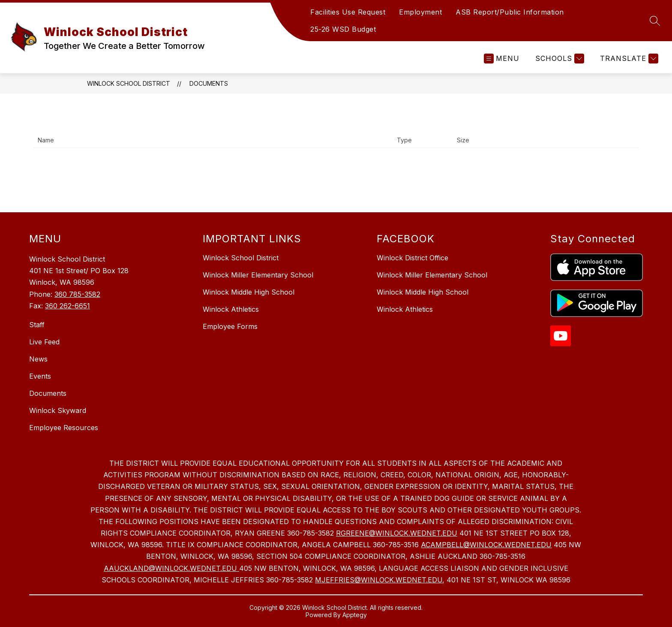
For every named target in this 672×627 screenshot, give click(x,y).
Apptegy (355, 615)
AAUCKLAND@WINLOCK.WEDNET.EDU (171, 568)
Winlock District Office (412, 258)
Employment (420, 12)
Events (40, 376)
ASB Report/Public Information (510, 12)
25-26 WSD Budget (343, 29)
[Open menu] (502, 59)
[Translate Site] (628, 59)
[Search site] (655, 21)
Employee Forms (230, 326)
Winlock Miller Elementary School (258, 275)
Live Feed (44, 342)
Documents (209, 83)
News (38, 359)
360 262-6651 (67, 306)
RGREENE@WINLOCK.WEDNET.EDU (397, 533)
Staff (37, 325)
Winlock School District (129, 83)
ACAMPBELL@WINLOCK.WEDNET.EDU (486, 545)
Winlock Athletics (231, 309)
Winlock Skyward (58, 410)
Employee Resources (64, 428)
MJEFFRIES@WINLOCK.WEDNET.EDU (379, 580)
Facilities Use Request (348, 12)
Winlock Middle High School (249, 292)
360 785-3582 (77, 294)
